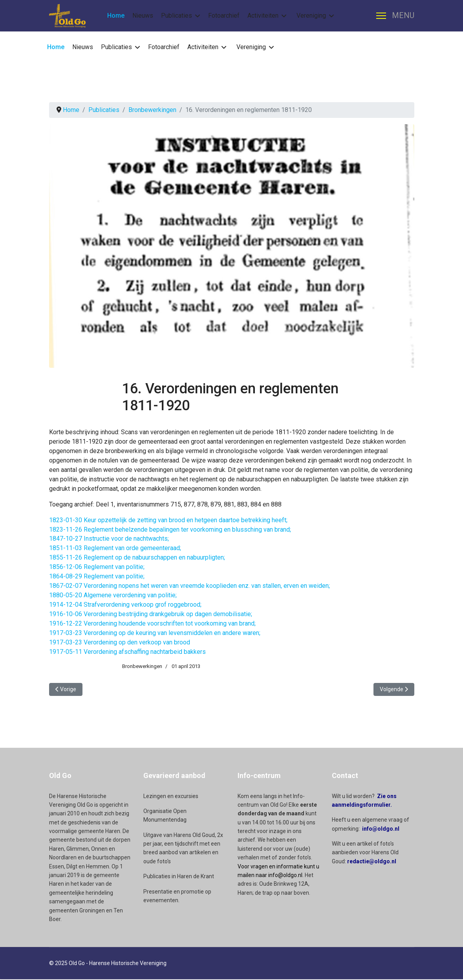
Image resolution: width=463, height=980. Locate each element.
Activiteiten (263, 16)
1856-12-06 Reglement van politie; (97, 567)
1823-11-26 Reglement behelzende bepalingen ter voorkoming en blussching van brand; (170, 529)
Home (116, 16)
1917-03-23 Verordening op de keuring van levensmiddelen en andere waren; (155, 633)
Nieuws (143, 16)
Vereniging (311, 16)
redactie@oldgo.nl (372, 862)
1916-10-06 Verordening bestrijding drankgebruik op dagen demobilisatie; (151, 614)
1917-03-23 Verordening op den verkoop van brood (120, 643)
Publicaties (177, 16)
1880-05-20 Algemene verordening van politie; (113, 596)
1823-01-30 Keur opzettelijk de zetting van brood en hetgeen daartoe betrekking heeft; (168, 520)
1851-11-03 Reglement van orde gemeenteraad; (115, 548)
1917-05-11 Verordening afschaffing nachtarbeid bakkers (127, 652)
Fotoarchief (224, 16)
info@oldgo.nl (381, 830)
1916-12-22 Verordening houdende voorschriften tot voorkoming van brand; (152, 624)
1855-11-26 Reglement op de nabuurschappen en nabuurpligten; (137, 558)
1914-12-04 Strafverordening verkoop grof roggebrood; (125, 605)
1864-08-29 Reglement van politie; (97, 577)
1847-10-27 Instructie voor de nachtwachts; (109, 539)
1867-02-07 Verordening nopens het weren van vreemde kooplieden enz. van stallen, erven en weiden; (189, 586)
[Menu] (395, 16)
